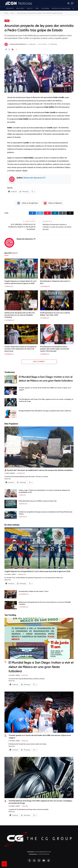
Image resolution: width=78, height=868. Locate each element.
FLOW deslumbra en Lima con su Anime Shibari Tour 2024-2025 (55, 314)
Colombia (45, 9)
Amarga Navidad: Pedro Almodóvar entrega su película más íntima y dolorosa (45, 411)
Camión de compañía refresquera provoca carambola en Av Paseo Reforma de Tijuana (45, 513)
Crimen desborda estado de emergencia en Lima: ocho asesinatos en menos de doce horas (20, 349)
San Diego (20, 9)
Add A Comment (39, 362)
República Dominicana (61, 9)
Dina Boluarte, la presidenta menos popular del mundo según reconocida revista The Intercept (55, 349)
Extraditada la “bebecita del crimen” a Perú (55, 282)
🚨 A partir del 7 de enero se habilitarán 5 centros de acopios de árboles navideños (38, 470)
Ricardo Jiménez (11, 574)
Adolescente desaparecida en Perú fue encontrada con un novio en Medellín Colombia (20, 315)
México (30, 9)
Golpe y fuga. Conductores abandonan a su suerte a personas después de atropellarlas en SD (44, 491)
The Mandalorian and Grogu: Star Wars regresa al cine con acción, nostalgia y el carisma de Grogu (46, 400)
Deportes (10, 9)
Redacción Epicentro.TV (19, 44)
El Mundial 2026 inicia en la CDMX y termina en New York (38, 501)
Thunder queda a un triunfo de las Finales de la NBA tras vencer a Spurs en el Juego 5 (45, 389)
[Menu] (72, 3)
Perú (37, 9)
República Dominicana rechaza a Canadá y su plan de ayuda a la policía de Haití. (57, 227)
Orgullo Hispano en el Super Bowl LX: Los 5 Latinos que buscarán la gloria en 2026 (20, 282)
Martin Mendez (10, 473)
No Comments (42, 44)
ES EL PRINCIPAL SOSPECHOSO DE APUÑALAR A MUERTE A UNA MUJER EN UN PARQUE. (22, 227)
